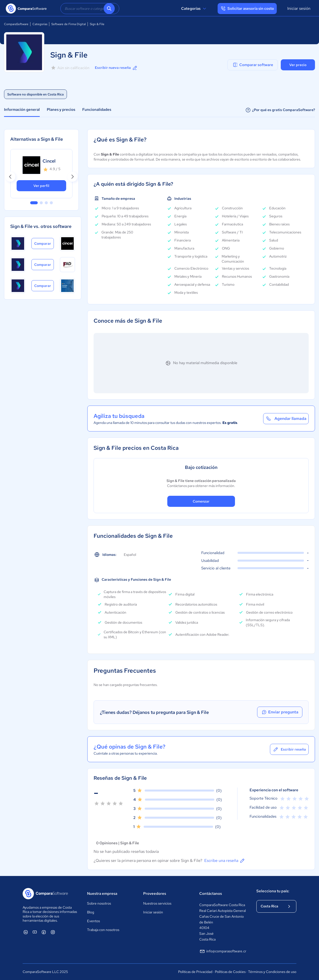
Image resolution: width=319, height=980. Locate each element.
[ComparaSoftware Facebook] (44, 932)
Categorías (194, 9)
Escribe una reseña (225, 861)
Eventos (93, 921)
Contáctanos (211, 894)
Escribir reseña (289, 749)
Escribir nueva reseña (116, 68)
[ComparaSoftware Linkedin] (26, 932)
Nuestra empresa (102, 894)
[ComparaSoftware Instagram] (53, 932)
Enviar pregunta (280, 712)
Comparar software (253, 65)
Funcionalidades (97, 110)
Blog (91, 912)
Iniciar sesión (299, 8)
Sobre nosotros (99, 903)
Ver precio (298, 65)
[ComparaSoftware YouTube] (35, 932)
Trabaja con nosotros (103, 930)
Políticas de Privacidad (195, 972)
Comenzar (201, 501)
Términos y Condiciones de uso (272, 972)
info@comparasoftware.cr (223, 951)
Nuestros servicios (157, 903)
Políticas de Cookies (230, 972)
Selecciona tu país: (273, 891)
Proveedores (155, 894)
